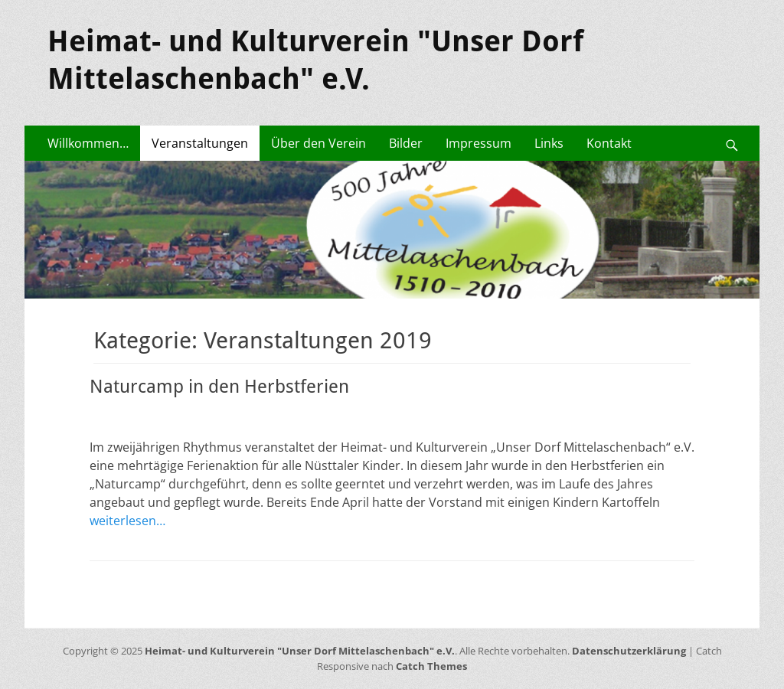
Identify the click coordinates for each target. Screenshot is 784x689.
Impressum (479, 143)
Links (549, 143)
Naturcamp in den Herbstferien (219, 387)
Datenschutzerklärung (629, 651)
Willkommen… (88, 143)
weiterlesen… (127, 521)
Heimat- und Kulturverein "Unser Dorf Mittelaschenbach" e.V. (300, 651)
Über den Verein (318, 143)
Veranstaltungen (200, 143)
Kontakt (609, 143)
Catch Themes (431, 666)
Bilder (406, 143)
